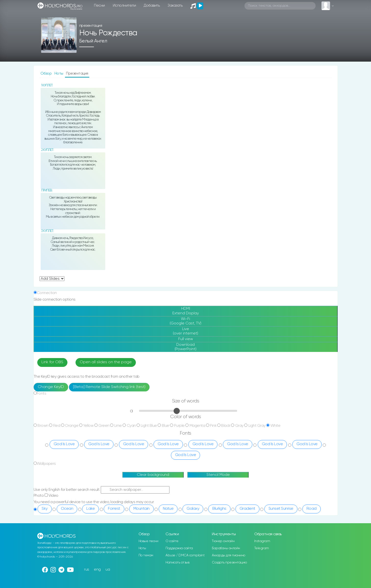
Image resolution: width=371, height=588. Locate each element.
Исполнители (124, 6)
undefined (52, 279)
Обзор (46, 73)
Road (312, 509)
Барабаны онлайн (226, 548)
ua (108, 569)
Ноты (59, 73)
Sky (45, 509)
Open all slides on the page (106, 362)
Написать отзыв (177, 562)
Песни (99, 6)
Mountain (141, 509)
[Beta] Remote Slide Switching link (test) (109, 387)
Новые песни (148, 541)
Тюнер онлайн (223, 541)
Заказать (175, 6)
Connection (47, 293)
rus (87, 569)
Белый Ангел (93, 41)
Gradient (247, 509)
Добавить (152, 6)
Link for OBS (52, 362)
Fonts (42, 394)
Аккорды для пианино (229, 555)
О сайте (172, 541)
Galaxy (193, 509)
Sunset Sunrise (281, 509)
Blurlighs (219, 509)
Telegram (262, 548)
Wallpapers (46, 464)
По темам (146, 555)
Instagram (262, 541)
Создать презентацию (229, 562)
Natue (168, 509)
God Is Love (64, 444)
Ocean (67, 509)
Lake (90, 509)
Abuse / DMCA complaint (185, 555)
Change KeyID (51, 387)
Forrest (114, 509)
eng (97, 569)
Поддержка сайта (179, 548)
